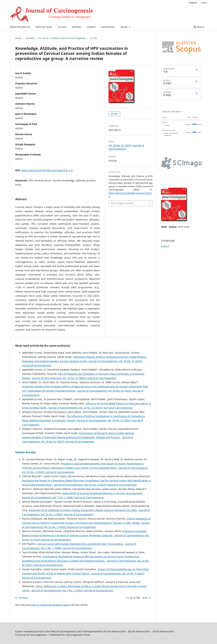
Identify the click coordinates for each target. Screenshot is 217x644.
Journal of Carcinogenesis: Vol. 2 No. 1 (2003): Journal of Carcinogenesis (72, 590)
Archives (77, 27)
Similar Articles (26, 452)
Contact (91, 27)
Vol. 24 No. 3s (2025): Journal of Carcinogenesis (62, 38)
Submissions (108, 27)
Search (199, 27)
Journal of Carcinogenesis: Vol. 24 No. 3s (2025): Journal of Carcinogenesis (74, 378)
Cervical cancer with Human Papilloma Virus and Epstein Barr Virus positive (80, 544)
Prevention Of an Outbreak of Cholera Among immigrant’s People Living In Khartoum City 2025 (83, 510)
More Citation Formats (122, 203)
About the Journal (20, 27)
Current (62, 27)
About (124, 27)
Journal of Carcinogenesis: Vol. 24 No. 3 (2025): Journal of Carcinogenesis (95, 485)
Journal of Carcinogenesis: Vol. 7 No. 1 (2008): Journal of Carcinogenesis (63, 497)
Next (145, 598)
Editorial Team (44, 27)
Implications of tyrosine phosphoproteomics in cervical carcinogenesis (103, 493)
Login (204, 3)
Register (193, 3)
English (165, 246)
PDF (116, 114)
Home (18, 38)
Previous (24, 598)
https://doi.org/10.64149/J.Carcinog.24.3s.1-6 (47, 170)
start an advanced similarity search (51, 605)
